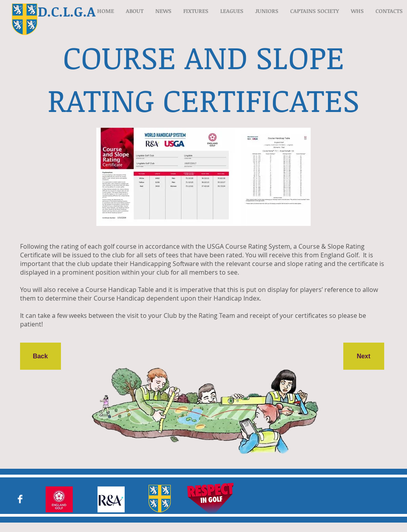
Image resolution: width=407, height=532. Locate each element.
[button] (135, 11)
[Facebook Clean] (20, 499)
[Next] (364, 356)
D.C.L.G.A (67, 11)
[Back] (41, 356)
